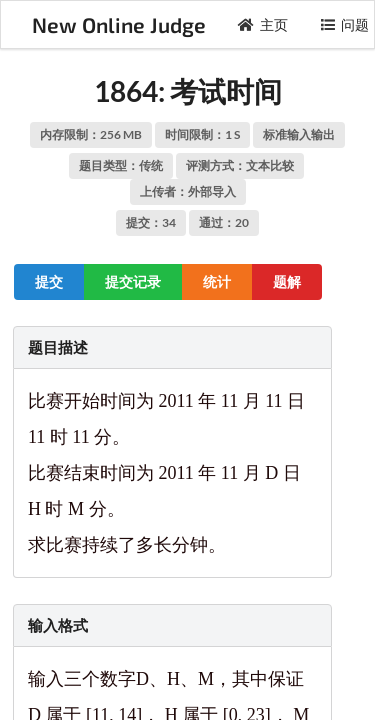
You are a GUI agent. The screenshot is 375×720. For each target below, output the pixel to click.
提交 (49, 281)
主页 (263, 24)
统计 (217, 281)
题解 (287, 281)
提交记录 (133, 281)
